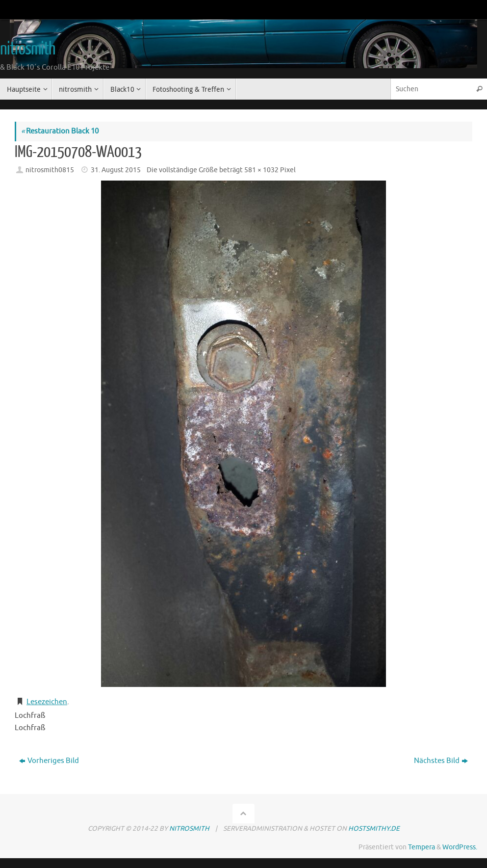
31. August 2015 (116, 170)
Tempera (422, 847)
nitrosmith (27, 49)
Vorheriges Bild (49, 761)
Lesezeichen (47, 702)
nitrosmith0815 (50, 170)
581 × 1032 (261, 170)
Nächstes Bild (441, 761)
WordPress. (460, 847)
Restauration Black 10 (60, 131)
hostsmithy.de (374, 829)
